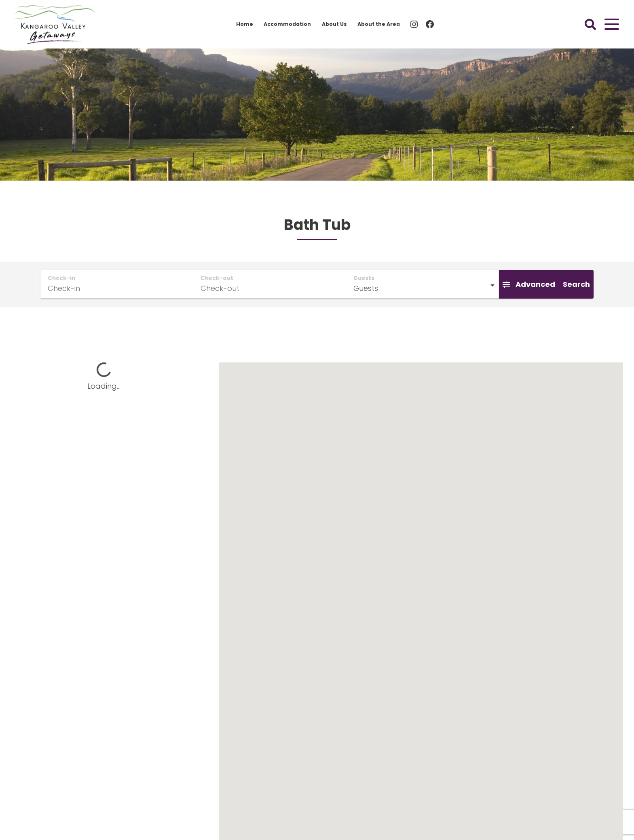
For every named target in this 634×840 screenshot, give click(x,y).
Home (245, 24)
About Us (334, 24)
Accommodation (287, 24)
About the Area (379, 24)
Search (576, 284)
